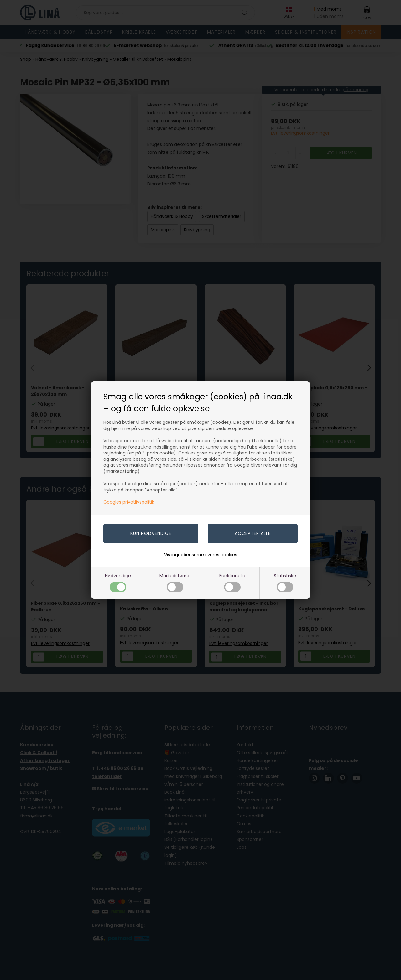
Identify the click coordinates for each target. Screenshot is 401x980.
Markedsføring (175, 582)
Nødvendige (118, 582)
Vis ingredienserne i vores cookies (201, 555)
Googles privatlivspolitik (129, 502)
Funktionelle (232, 582)
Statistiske (285, 582)
